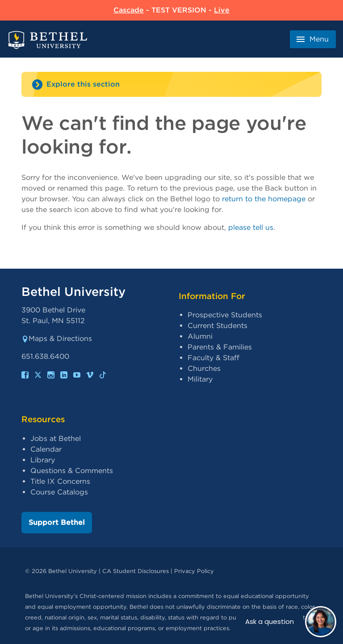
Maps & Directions (57, 339)
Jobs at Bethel (56, 438)
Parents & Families (220, 347)
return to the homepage (264, 199)
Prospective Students (225, 315)
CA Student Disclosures (136, 571)
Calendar (46, 449)
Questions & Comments (72, 471)
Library (43, 460)
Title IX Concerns (60, 481)
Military (200, 379)
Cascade (129, 10)
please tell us (251, 227)
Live (222, 10)
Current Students (218, 326)
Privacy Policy (194, 571)
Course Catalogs (59, 492)
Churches (204, 368)
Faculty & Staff (213, 358)
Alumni (200, 336)
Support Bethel (57, 522)
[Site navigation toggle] (171, 84)
